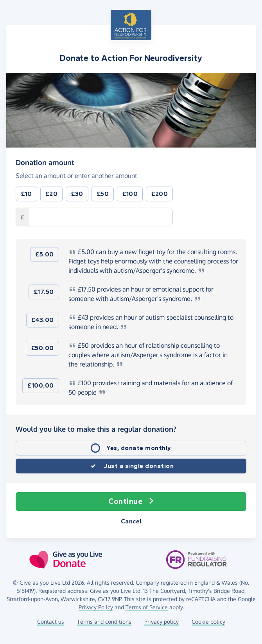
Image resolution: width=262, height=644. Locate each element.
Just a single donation (139, 466)
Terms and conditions (104, 622)
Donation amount (45, 162)
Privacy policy (162, 622)
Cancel (131, 521)
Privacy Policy (96, 607)
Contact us (51, 622)
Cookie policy (208, 622)
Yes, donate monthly (139, 448)
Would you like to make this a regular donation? (96, 429)
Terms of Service (147, 607)
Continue (131, 502)
